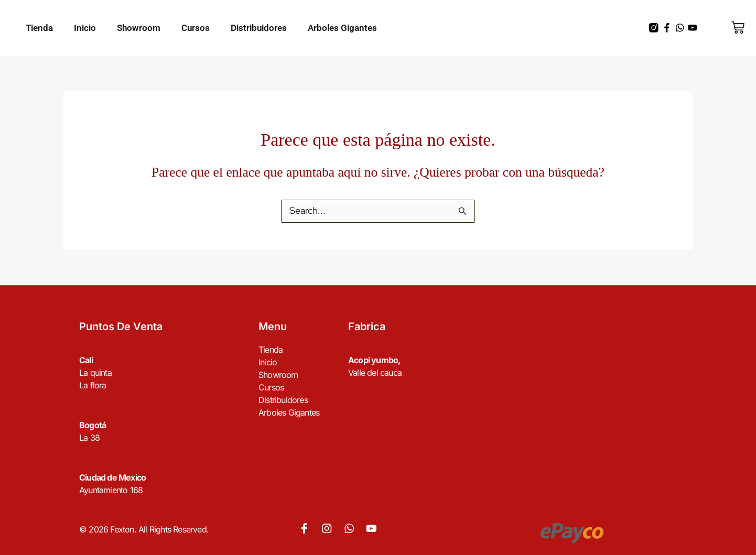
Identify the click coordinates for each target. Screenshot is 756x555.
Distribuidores (259, 28)
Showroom (139, 28)
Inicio (85, 28)
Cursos (196, 28)
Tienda (39, 28)
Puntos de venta (121, 327)
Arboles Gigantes (342, 28)
